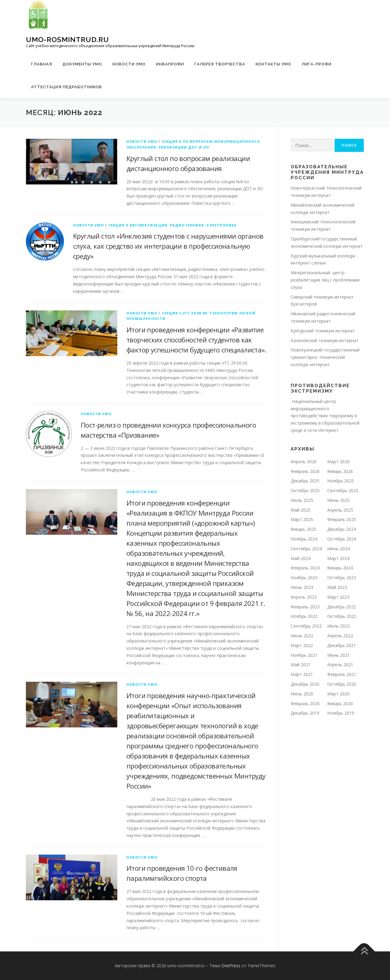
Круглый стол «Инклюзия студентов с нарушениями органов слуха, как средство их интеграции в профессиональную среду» (168, 246)
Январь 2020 (340, 703)
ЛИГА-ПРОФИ (317, 64)
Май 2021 (301, 665)
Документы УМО (82, 64)
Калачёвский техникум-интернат (325, 340)
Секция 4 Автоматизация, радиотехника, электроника (173, 225)
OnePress (231, 966)
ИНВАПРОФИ (170, 64)
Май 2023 (337, 587)
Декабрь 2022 (342, 607)
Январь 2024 (340, 568)
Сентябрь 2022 (306, 626)
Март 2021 (302, 674)
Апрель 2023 (304, 597)
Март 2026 (338, 462)
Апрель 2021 (340, 665)
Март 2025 (302, 519)
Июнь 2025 (339, 500)
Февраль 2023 (305, 607)
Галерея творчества (220, 64)
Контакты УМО (273, 64)
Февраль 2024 (305, 568)
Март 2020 (338, 694)
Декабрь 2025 (305, 481)
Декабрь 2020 (305, 684)
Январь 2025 (303, 529)
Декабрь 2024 (342, 529)
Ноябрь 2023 (304, 577)
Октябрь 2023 (342, 577)
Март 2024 (338, 558)
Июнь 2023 (302, 587)
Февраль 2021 (342, 674)
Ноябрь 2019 (341, 713)
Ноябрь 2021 (304, 655)
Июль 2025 (302, 500)
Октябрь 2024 (342, 539)
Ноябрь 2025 (341, 481)
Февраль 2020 (305, 703)
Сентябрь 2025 (343, 490)
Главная (42, 64)
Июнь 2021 (339, 655)
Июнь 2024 (339, 549)
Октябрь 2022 (342, 616)
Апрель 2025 (340, 510)
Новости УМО (129, 64)
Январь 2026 (340, 471)
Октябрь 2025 (305, 490)
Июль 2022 (339, 626)
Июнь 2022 (302, 636)
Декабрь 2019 (305, 713)
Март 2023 (338, 597)
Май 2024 (301, 558)
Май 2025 (301, 510)
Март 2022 (302, 645)
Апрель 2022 (340, 636)
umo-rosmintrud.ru (67, 39)
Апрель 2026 (304, 462)
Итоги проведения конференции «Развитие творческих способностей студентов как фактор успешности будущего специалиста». (196, 340)
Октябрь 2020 (342, 684)
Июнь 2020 (302, 694)
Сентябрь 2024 (306, 549)
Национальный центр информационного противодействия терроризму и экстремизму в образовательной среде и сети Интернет (325, 416)
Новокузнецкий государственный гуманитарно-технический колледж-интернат (325, 357)
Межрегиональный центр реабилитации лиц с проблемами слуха (325, 280)
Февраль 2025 (342, 519)
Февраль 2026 (305, 471)
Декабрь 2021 (342, 645)
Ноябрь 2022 (304, 616)
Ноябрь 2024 (304, 539)
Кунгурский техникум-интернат (323, 331)
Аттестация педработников (67, 87)
